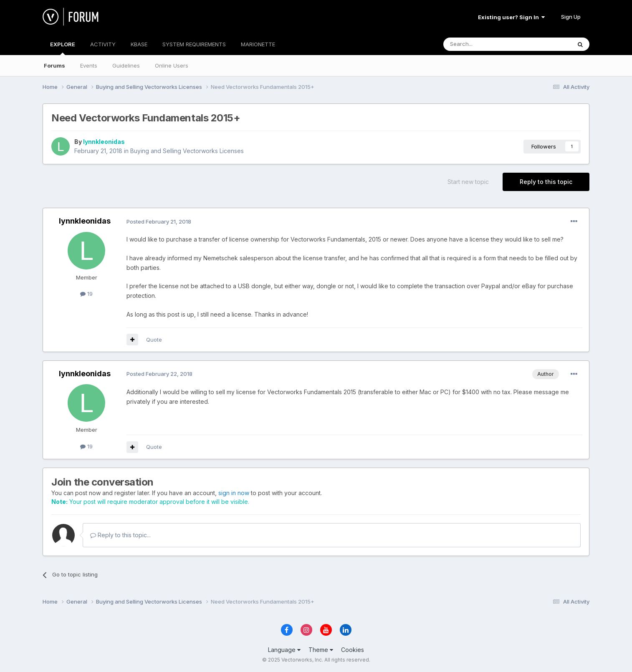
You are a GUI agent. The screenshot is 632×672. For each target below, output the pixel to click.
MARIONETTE (258, 44)
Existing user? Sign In (511, 17)
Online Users (172, 65)
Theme (321, 650)
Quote (154, 340)
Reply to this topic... (120, 535)
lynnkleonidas (104, 142)
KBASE (139, 44)
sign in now (234, 493)
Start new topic (468, 182)
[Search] (486, 44)
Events (89, 65)
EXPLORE (63, 48)
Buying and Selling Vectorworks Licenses (187, 151)
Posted (159, 221)
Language (284, 650)
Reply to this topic (546, 182)
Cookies (353, 650)
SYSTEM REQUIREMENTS (194, 44)
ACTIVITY (103, 44)
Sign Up (571, 17)
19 (86, 294)
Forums (54, 65)
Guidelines (126, 65)
